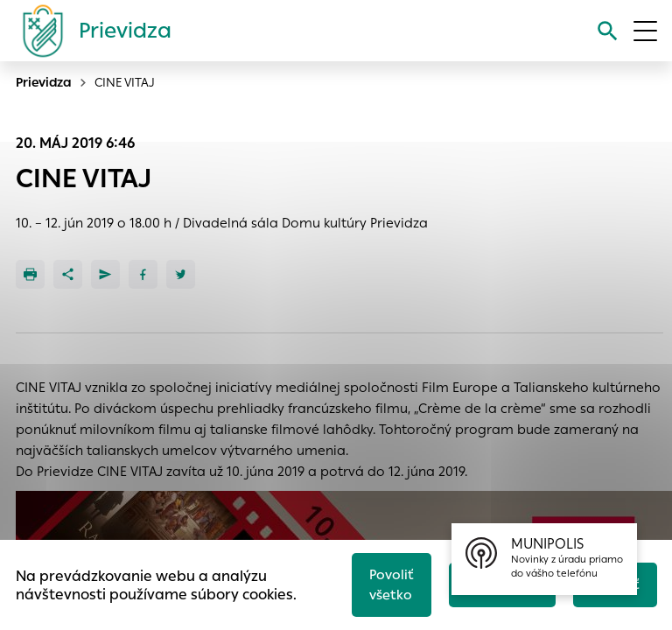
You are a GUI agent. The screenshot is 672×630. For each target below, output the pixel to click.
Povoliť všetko (392, 584)
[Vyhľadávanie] (608, 31)
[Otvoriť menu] (645, 31)
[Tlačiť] (30, 274)
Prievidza (44, 82)
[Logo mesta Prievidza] (90, 31)
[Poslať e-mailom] (105, 274)
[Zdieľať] (68, 274)
